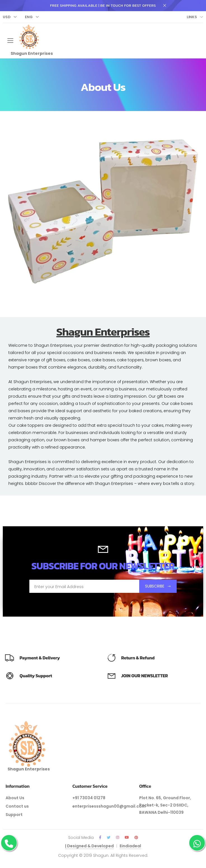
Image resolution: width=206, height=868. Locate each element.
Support (14, 815)
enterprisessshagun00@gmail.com (109, 806)
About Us (15, 798)
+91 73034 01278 (89, 798)
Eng (29, 17)
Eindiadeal (130, 846)
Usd (7, 17)
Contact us (17, 806)
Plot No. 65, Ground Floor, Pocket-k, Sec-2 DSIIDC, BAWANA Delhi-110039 (165, 805)
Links (192, 17)
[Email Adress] (84, 586)
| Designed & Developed (89, 846)
